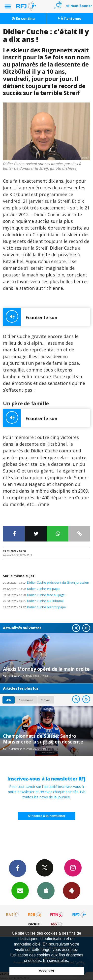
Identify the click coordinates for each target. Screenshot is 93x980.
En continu (23, 18)
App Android (72, 890)
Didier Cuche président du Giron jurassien (46, 583)
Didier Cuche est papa (31, 589)
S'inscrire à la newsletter (47, 816)
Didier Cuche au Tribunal (33, 601)
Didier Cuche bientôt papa (34, 607)
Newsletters (20, 890)
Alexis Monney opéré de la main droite (46, 669)
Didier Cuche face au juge (34, 595)
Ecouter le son (30, 317)
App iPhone (46, 890)
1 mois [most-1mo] (46, 700)
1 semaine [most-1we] (26, 700)
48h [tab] (9, 700)
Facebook (18, 868)
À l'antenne (70, 18)
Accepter (46, 971)
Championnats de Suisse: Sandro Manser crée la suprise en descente (43, 739)
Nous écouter (81, 6)
